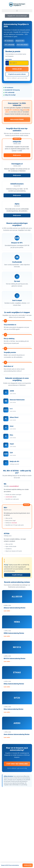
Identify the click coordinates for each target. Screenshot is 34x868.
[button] (17, 11)
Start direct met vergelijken (17, 764)
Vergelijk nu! (17, 69)
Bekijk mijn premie (17, 120)
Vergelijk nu (28, 865)
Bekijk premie (17, 155)
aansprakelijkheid (14, 486)
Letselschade (9, 497)
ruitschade (14, 523)
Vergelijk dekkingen (17, 575)
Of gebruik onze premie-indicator (17, 74)
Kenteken (9, 59)
